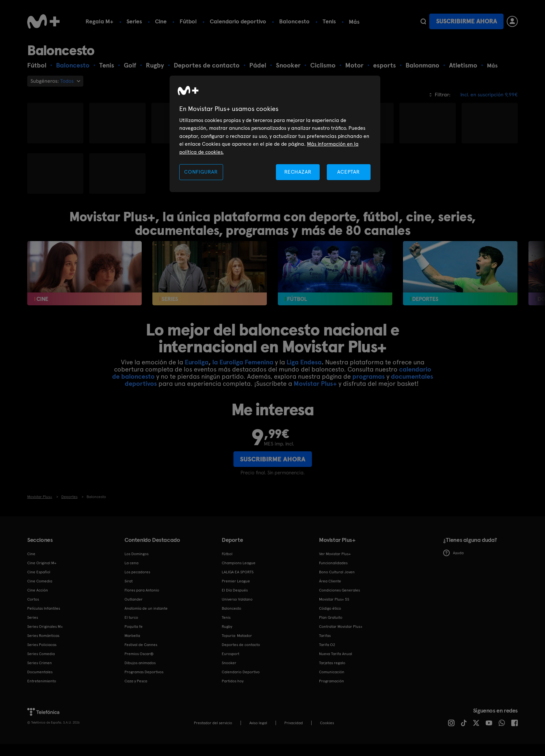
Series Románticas (43, 636)
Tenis (329, 21)
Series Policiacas (42, 645)
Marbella (132, 636)
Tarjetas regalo (332, 663)
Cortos (33, 599)
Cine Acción (38, 590)
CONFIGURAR (201, 172)
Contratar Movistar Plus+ (341, 627)
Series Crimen (40, 663)
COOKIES (327, 723)
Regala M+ (100, 21)
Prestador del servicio (213, 723)
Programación (332, 681)
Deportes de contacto (241, 645)
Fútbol (188, 21)
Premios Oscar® (139, 654)
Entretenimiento (42, 681)
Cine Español (39, 572)
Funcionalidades (333, 563)
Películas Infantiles (44, 608)
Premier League (236, 581)
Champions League (239, 563)
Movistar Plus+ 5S (334, 599)
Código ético (330, 608)
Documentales (40, 672)
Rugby (227, 627)
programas (369, 376)
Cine (161, 21)
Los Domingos (136, 554)
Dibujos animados (140, 663)
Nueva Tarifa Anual (336, 654)
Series (134, 21)
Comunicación (332, 672)
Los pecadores (137, 572)
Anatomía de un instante (146, 608)
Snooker (229, 663)
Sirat (129, 581)
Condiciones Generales (339, 590)
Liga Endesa (304, 362)
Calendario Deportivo (241, 672)
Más (354, 22)
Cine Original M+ (42, 563)
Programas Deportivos (144, 672)
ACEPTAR (349, 172)
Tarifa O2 (327, 645)
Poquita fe (134, 627)
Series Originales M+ (45, 627)
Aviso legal (258, 723)
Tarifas (325, 636)
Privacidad (294, 723)
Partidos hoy (233, 681)
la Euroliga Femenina (243, 362)
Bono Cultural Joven (337, 572)
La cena (131, 563)
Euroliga (197, 362)
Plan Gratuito (331, 617)
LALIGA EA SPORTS (238, 572)
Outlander (134, 599)
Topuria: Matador (237, 636)
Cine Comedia (40, 581)
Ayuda (453, 553)
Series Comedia (41, 654)
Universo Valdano (237, 599)
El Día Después (235, 590)
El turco (131, 617)
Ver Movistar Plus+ (335, 554)
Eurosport (231, 654)
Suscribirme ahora (467, 21)
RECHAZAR (298, 172)
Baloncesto (294, 21)
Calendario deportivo (238, 21)
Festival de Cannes (141, 645)
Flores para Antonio (142, 590)
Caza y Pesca (136, 681)
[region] (275, 134)
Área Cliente (330, 581)
